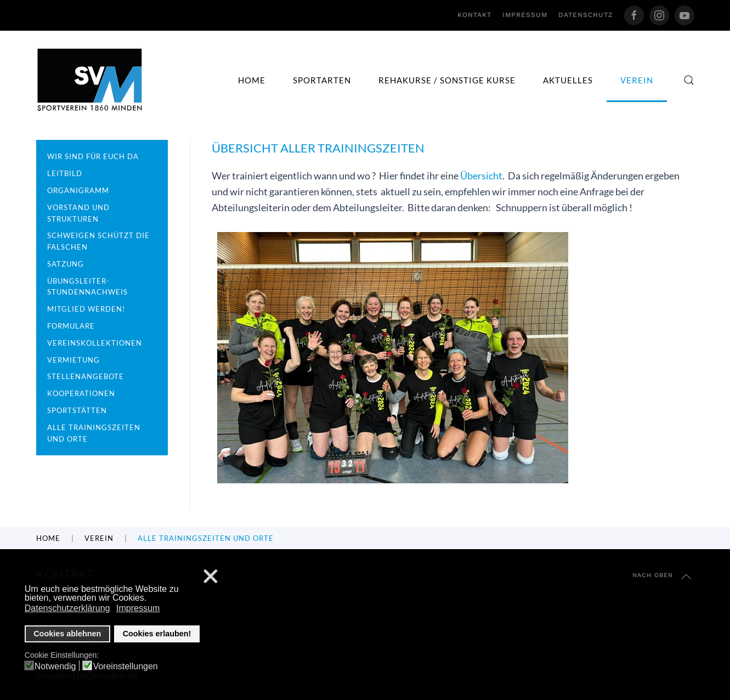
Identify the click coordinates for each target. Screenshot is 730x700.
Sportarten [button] (322, 80)
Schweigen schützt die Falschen (98, 241)
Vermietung (73, 360)
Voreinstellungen (125, 667)
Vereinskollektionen (95, 343)
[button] (689, 80)
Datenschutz (586, 15)
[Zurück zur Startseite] (90, 80)
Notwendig (55, 667)
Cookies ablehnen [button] (67, 634)
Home (252, 80)
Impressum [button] (138, 608)
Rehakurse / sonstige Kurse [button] (447, 80)
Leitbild (65, 173)
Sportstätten (77, 410)
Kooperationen (81, 393)
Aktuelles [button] (568, 80)
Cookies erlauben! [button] (157, 634)
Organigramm (78, 190)
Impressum (525, 15)
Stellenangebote (86, 376)
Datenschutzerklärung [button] (67, 608)
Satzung (66, 264)
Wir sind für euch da (93, 156)
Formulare (71, 326)
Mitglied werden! (86, 309)
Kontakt (474, 15)
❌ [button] (211, 577)
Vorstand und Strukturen (78, 213)
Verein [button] (637, 80)
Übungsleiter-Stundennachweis (87, 287)
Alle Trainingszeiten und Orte (94, 433)
